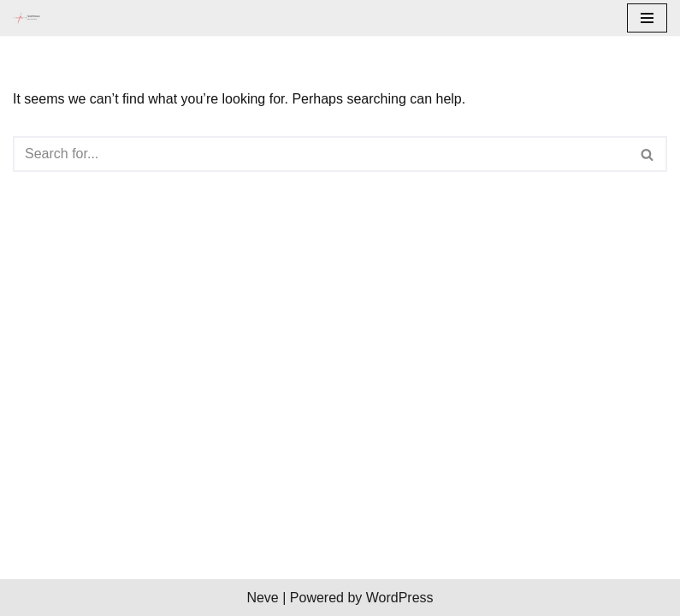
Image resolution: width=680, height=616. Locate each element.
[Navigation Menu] (647, 18)
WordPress (400, 598)
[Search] (321, 154)
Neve (262, 598)
